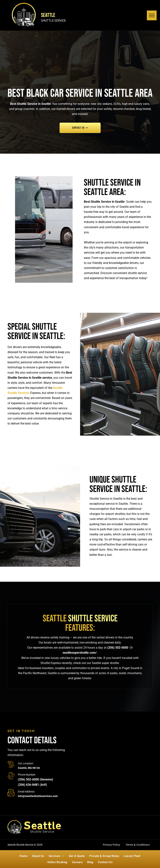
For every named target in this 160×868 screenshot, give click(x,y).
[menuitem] (111, 846)
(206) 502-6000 (118, 648)
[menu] (152, 15)
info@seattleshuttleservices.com (38, 796)
